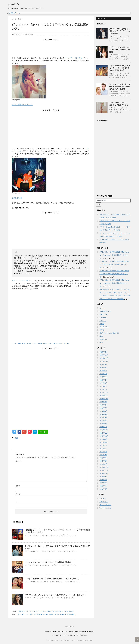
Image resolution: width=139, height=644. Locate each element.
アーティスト (104, 327)
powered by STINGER (86, 640)
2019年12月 (104, 355)
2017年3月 (103, 458)
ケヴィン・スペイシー (20, 281)
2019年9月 (103, 364)
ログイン (103, 499)
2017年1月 (103, 464)
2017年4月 (103, 455)
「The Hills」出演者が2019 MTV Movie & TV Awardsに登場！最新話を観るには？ (114, 255)
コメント (19, 461)
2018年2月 (103, 424)
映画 (17, 438)
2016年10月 (104, 474)
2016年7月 (103, 483)
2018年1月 (103, 427)
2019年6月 (103, 374)
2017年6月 (103, 449)
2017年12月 (104, 430)
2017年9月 (103, 439)
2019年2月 (103, 386)
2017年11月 (104, 433)
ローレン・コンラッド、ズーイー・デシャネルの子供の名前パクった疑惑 (120, 87)
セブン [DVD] (17, 198)
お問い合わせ (15, 13)
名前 (17, 486)
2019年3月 (103, 383)
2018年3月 (103, 421)
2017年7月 (103, 445)
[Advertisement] (54, 46)
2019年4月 (103, 380)
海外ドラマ (104, 339)
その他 (102, 324)
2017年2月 (103, 461)
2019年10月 (104, 361)
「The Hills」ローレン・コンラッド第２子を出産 (119, 104)
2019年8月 (103, 368)
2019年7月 (103, 371)
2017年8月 (103, 442)
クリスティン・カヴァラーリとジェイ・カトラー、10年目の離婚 (120, 31)
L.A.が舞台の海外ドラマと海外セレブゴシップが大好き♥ (69, 635)
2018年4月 (103, 417)
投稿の (104, 502)
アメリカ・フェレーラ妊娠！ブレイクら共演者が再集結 (48, 562)
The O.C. (103, 321)
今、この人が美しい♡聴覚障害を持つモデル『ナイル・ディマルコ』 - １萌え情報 (115, 296)
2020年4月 (103, 352)
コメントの (105, 505)
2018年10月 (104, 399)
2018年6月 (103, 411)
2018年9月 (103, 402)
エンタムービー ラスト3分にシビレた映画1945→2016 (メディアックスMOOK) (40, 344)
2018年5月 (103, 414)
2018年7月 (103, 408)
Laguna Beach (105, 311)
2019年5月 (103, 377)
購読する (101, 18)
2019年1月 (103, 389)
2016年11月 (104, 470)
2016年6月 (103, 486)
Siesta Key (104, 314)
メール (18, 494)
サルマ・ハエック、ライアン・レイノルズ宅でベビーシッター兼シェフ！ (56, 595)
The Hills (103, 318)
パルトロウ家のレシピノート (22, 105)
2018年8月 (103, 405)
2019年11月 (104, 358)
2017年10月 (104, 436)
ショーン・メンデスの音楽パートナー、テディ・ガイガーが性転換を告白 (47, 615)
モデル (102, 330)
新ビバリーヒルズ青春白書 (109, 333)
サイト (18, 502)
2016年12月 (104, 467)
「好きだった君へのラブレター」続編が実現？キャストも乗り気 (52, 579)
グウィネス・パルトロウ (73, 58)
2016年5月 (103, 489)
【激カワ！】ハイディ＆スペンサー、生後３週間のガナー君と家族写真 (46, 611)
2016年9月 (103, 477)
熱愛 (101, 342)
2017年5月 (103, 452)
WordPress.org (105, 508)
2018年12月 (104, 392)
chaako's (14, 4)
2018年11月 (104, 396)
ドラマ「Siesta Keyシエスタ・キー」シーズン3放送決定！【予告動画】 (120, 68)
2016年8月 (103, 480)
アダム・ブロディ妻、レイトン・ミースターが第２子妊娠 (120, 50)
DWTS (102, 308)
